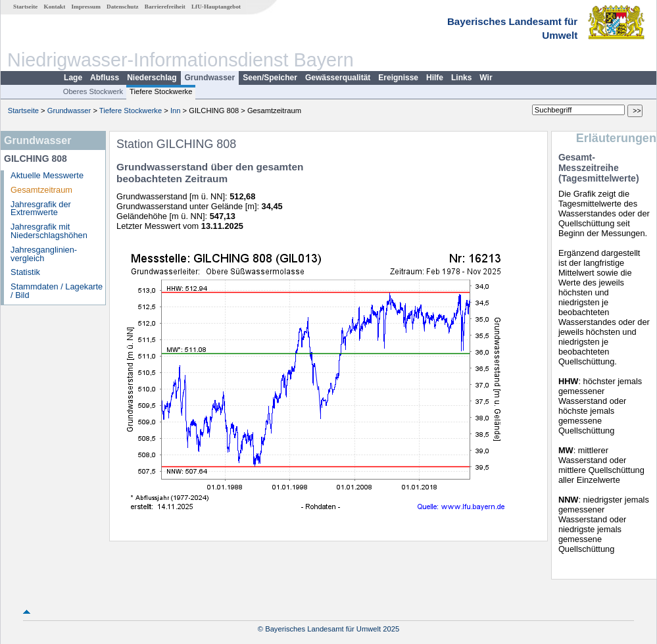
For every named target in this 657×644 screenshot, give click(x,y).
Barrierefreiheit (165, 7)
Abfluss (105, 78)
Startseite (25, 7)
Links (461, 78)
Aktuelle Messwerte (47, 175)
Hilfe (435, 78)
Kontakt (55, 7)
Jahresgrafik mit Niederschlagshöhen (49, 231)
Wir (486, 78)
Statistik (25, 272)
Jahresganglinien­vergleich (44, 254)
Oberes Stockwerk (93, 91)
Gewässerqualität (338, 78)
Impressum (86, 7)
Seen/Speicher (270, 78)
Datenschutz (123, 7)
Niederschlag (152, 78)
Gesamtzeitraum (41, 190)
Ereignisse (398, 78)
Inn (176, 111)
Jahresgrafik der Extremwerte (41, 209)
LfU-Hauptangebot (216, 7)
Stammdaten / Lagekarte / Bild (57, 291)
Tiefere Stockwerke (161, 91)
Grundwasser (210, 78)
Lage (73, 78)
